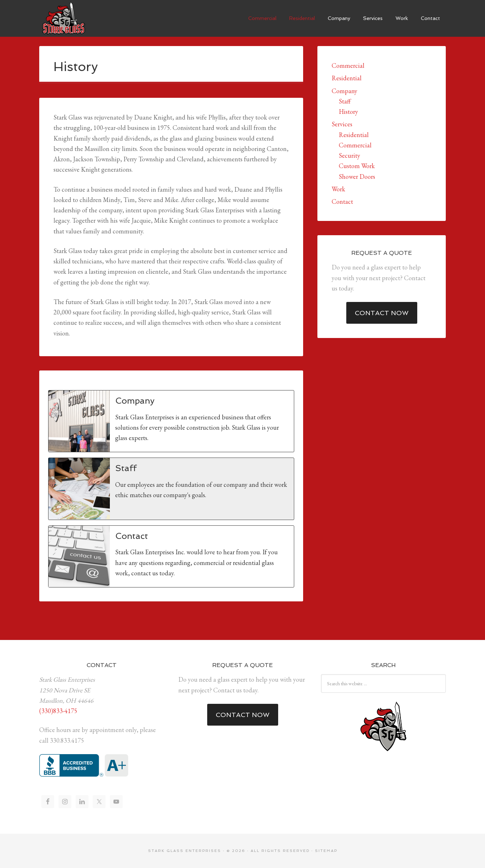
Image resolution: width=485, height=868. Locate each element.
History (348, 112)
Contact (342, 201)
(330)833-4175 (58, 711)
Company (344, 91)
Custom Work (357, 166)
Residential (347, 78)
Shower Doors (357, 176)
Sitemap (326, 851)
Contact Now (382, 313)
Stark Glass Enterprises (62, 18)
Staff (345, 101)
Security (349, 155)
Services (342, 124)
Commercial (348, 65)
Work (338, 189)
